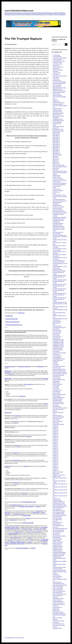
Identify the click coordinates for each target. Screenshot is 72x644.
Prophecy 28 (56, 466)
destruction (10, 541)
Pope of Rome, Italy (57, 418)
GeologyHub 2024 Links (58, 344)
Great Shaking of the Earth (59, 359)
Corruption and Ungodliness (59, 185)
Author (54, 125)
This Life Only (56, 535)
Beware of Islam (56, 133)
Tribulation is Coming (58, 546)
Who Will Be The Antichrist (59, 613)
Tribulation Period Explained (59, 552)
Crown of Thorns (57, 189)
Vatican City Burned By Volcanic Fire (14, 325)
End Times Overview (57, 270)
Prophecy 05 (56, 432)
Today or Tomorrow (57, 543)
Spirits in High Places (58, 523)
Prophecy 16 (56, 448)
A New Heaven (56, 77)
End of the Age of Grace (58, 232)
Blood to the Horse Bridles (59, 165)
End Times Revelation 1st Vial (59, 275)
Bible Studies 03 (56, 137)
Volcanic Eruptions (29, 506)
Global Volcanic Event (58, 348)
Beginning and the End (58, 130)
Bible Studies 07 (56, 143)
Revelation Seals (56, 499)
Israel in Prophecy (57, 378)
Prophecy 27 (56, 465)
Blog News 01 (56, 156)
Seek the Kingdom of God (58, 514)
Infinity (33, 548)
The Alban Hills (9, 316)
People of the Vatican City (24, 367)
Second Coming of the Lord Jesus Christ (15, 544)
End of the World (57, 234)
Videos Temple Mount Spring (59, 594)
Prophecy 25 (56, 462)
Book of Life (55, 170)
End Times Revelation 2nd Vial (60, 280)
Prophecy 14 (56, 445)
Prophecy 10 (56, 439)
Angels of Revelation (57, 95)
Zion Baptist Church (57, 628)
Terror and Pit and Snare (58, 526)
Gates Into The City (57, 337)
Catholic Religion (57, 176)
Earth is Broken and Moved (59, 211)
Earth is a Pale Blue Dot (58, 210)
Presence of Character (58, 421)
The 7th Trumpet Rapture (58, 530)
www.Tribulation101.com (58, 624)
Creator (54, 188)
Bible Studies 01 (56, 134)
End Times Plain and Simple (59, 271)
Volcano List (56, 606)
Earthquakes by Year (57, 225)
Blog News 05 (56, 162)
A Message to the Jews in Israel (60, 76)
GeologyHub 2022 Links (58, 341)
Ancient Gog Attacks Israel (59, 92)
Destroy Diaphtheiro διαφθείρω (59, 195)
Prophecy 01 (56, 426)
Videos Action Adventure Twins (60, 585)
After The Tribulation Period (59, 83)
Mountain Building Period (59, 398)
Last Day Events (56, 386)
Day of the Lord (56, 192)
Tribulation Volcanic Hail (58, 555)
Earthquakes (22, 506)
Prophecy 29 (56, 468)
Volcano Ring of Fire (57, 608)
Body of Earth (56, 168)
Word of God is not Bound (59, 621)
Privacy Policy (56, 423)
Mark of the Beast (57, 393)
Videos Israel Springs (58, 590)
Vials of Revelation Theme (59, 584)
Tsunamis (38, 506)
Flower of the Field (57, 331)
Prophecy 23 (56, 459)
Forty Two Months (57, 332)
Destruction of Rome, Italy (12, 319)
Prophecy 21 (56, 456)
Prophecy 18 (56, 451)
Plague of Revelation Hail (58, 417)
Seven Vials (7, 512)
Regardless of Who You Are (59, 475)
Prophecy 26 (56, 463)
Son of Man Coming (57, 518)
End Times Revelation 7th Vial (59, 302)
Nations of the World (13, 533)
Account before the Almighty (59, 82)
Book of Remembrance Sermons (60, 171)
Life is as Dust (56, 389)
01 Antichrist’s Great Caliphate (60, 58)
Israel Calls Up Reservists (58, 375)
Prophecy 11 (55, 441)
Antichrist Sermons (57, 110)
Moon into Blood (57, 396)
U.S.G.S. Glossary (57, 578)
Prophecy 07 (56, 435)
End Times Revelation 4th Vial (59, 289)
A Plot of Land (56, 79)
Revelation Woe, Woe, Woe (59, 503)
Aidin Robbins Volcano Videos (60, 88)
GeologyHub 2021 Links (58, 340)
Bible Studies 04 (56, 139)
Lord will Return (56, 392)
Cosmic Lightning (57, 186)
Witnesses (55, 619)
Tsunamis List (56, 575)
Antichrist (55, 100)
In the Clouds (56, 365)
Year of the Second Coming (59, 625)
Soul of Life (55, 521)
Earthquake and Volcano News (60, 217)
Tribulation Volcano (57, 557)
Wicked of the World (57, 618)
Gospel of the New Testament (59, 353)
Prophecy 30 (56, 469)
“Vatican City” (21, 313)
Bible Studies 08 (56, 144)
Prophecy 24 (56, 460)
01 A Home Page (56, 55)
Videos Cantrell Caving (58, 587)
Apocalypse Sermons (57, 112)
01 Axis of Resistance (57, 60)
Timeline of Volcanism (58, 542)
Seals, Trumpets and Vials (59, 512)
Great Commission (57, 356)
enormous (18, 541)
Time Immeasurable (57, 539)
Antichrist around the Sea (59, 103)
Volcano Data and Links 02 (59, 605)
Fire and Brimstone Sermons (59, 328)
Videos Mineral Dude (57, 593)
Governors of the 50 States (40, 529)
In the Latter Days (57, 368)
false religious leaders (16, 538)
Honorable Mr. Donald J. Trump (12, 527)
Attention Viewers (57, 124)
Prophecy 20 (56, 454)
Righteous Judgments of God (59, 505)
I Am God (55, 363)
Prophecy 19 (56, 453)
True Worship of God (57, 569)
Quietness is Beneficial (58, 472)
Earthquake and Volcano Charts (60, 213)
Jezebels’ (30, 538)
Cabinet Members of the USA (13, 529)
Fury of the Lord (56, 334)
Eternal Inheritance (57, 322)
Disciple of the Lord (57, 206)
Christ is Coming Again (58, 179)
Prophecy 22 (56, 457)
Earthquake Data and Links (59, 219)
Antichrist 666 (56, 101)
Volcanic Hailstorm (57, 600)
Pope (32, 539)
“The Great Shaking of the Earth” (29, 502)
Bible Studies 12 (56, 150)
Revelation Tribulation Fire (59, 502)
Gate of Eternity (56, 335)
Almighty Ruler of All (57, 89)
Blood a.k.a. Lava (56, 164)
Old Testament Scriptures (58, 404)
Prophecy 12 (56, 442)
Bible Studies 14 (56, 153)
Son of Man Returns (57, 520)
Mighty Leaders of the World (59, 395)
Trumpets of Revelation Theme (60, 572)
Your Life (55, 627)
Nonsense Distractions (58, 402)
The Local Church (57, 533)
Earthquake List (56, 222)
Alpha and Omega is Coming (59, 91)
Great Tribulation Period (15, 505)
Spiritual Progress (57, 524)
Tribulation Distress (57, 545)
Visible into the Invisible (28, 523)
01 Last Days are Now (57, 64)
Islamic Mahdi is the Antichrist (60, 374)
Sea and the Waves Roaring (59, 511)
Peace (54, 414)
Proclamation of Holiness (58, 424)
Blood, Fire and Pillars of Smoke (60, 167)
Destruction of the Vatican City (13, 322)
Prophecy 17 (56, 450)
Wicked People (36, 512)
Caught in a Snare (57, 177)
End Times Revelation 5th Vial (59, 293)
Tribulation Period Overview (59, 554)
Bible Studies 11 (56, 149)
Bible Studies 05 (56, 140)
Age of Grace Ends (57, 85)
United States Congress (27, 529)
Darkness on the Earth (58, 191)
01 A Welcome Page (57, 57)
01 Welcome (55, 72)
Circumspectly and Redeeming (60, 183)
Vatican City (18, 416)
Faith (54, 325)
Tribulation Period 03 (58, 551)
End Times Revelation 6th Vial (60, 298)
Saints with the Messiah (58, 508)
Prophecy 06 (56, 433)
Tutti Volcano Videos (57, 576)
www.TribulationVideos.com (19, 11)
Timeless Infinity (57, 541)
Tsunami (55, 573)
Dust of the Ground (57, 208)
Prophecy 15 (56, 447)
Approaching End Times (58, 113)
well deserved (40, 367)
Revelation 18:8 (8, 413)
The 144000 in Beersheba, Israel (60, 529)
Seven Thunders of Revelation (59, 515)
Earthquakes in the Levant (59, 228)
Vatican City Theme (57, 582)
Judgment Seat (56, 383)
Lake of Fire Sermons (58, 384)
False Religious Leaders (19, 514)
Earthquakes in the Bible (58, 226)
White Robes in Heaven (58, 612)
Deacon (54, 194)
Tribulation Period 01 (57, 548)
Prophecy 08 (56, 436)
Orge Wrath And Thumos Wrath (60, 408)
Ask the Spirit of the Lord (58, 121)
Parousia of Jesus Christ (58, 412)
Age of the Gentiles (57, 86)
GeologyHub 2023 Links (58, 342)
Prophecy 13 (55, 444)
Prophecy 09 (56, 438)
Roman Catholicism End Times (60, 506)
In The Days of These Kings (59, 366)
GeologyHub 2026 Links (58, 347)
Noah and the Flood (57, 401)
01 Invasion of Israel (57, 63)
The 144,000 (56, 527)
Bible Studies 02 (56, 136)
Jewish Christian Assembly (59, 380)
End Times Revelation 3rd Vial (59, 284)
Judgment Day (13, 520)
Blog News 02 (56, 158)
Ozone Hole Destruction (58, 409)
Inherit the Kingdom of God (59, 369)
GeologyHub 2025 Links (58, 345)
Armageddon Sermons (58, 119)
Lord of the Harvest (57, 390)
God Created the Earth (58, 350)
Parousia (55, 411)
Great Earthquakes (57, 357)
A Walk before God (57, 80)
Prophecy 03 (56, 429)
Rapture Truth (56, 474)
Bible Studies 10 (56, 147)
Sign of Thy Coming (57, 517)
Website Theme (56, 610)
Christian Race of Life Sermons (60, 180)
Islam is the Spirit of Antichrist (60, 372)
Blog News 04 (56, 161)
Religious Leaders (57, 476)
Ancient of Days (56, 94)
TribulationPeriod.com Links (59, 567)
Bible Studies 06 (56, 141)
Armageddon (56, 118)
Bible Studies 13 (56, 152)
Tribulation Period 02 (58, 549)
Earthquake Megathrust (58, 223)
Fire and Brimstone (57, 326)
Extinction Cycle (56, 323)
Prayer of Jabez (56, 420)
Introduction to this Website (59, 371)
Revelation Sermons (57, 500)
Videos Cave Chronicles (58, 588)
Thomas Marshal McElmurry (59, 536)
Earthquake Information (58, 220)
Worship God (56, 622)
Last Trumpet (56, 387)
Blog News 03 (56, 159)
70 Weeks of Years (57, 73)
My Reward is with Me (58, 399)
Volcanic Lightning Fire (58, 602)
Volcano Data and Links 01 (59, 603)
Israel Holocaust (56, 377)
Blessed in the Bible (57, 155)
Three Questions (56, 538)
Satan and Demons (57, 509)
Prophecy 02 (56, 427)
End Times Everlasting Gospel (59, 235)
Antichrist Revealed (57, 109)
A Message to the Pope (10, 367)
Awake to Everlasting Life (58, 127)
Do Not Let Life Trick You (58, 207)
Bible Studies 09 (56, 146)
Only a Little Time (57, 407)
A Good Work (56, 74)
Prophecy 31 (55, 471)
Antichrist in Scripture (58, 104)
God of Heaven (56, 351)
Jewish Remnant (56, 381)
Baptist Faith (56, 128)
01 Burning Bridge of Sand (59, 61)
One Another (56, 405)
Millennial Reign (27, 515)
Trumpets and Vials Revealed (59, 570)
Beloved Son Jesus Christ (58, 131)
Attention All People (57, 122)
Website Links (56, 609)
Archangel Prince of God (58, 116)
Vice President (44, 527)
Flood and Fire (56, 329)
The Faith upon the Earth (58, 532)
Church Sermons (57, 182)
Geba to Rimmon (57, 338)
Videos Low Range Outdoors (59, 591)
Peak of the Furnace (57, 415)
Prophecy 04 (56, 430)
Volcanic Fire (11, 374)
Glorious (28, 518)
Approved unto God (57, 115)
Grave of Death (56, 354)
